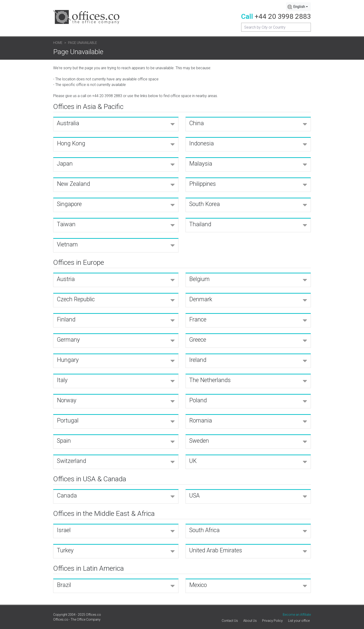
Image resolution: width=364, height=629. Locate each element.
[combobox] (298, 7)
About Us (250, 621)
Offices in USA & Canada (90, 479)
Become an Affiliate (297, 615)
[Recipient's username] (276, 27)
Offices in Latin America (88, 568)
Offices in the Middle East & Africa (104, 513)
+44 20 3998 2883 (283, 16)
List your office (299, 621)
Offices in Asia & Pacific (88, 106)
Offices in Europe (79, 262)
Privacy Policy (272, 621)
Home (58, 43)
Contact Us (230, 621)
